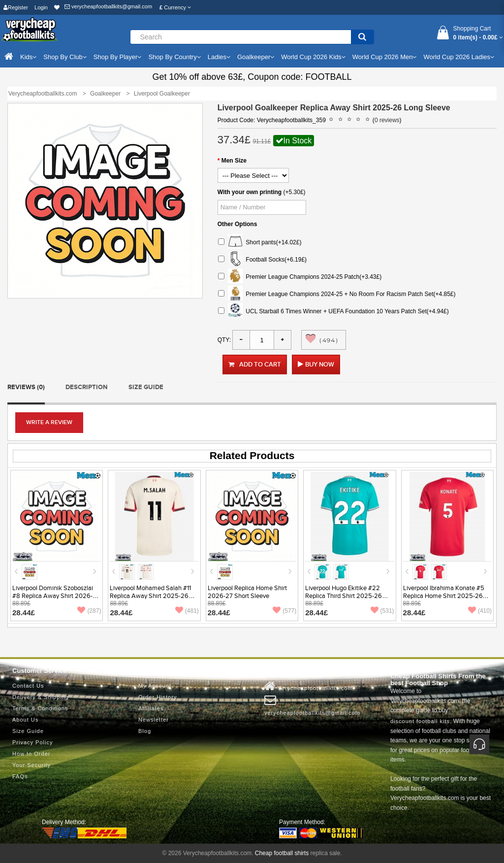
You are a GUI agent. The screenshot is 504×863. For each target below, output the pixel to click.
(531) (382, 611)
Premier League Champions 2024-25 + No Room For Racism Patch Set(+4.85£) (337, 294)
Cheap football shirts (282, 853)
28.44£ (24, 613)
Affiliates (151, 708)
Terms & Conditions (40, 708)
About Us (25, 720)
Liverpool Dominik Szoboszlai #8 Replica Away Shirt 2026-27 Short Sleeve (56, 596)
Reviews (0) (26, 387)
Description (86, 387)
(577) (284, 611)
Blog (145, 731)
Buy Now (320, 365)
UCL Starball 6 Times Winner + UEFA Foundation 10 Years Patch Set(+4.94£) (333, 312)
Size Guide (146, 387)
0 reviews (387, 120)
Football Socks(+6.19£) (262, 260)
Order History (157, 697)
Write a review (49, 422)
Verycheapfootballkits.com (309, 686)
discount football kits (420, 721)
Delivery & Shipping (41, 697)
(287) (89, 611)
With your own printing (250, 192)
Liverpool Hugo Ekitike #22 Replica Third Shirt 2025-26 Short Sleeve (344, 596)
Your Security (31, 765)
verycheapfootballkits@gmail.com (108, 6)
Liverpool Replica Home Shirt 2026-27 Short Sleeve (247, 592)
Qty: (224, 340)
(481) (187, 611)
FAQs (20, 776)
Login (41, 7)
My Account (155, 686)
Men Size (234, 161)
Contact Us (28, 686)
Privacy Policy (32, 742)
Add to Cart (255, 365)
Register (16, 7)
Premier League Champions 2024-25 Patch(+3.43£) (300, 277)
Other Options (237, 224)
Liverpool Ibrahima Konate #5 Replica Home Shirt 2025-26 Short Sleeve (444, 596)
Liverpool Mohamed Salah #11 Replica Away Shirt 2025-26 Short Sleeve (150, 596)
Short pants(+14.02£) (260, 243)
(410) (480, 611)
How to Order (31, 754)
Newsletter (154, 720)
